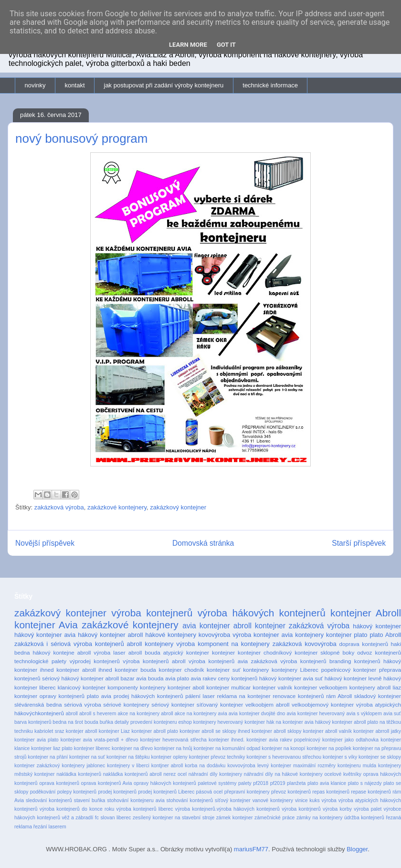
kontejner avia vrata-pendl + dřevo (99, 740)
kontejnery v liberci (128, 766)
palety (245, 783)
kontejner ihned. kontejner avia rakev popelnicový (264, 740)
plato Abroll (385, 635)
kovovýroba (214, 635)
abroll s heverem (98, 714)
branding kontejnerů (355, 661)
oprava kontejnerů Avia (107, 783)
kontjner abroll (167, 766)
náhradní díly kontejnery (215, 774)
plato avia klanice (327, 783)
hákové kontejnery (171, 635)
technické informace (270, 85)
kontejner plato (347, 635)
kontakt (75, 85)
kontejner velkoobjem (321, 687)
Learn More (188, 45)
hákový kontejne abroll (62, 652)
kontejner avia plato (37, 740)
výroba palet (368, 809)
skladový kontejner (378, 696)
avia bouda (150, 678)
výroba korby (337, 809)
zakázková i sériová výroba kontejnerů (69, 644)
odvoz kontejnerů (379, 652)
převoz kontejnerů (291, 792)
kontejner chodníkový (265, 652)
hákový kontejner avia (45, 635)
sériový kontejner (173, 704)
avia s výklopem (364, 714)
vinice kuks (307, 800)
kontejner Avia (46, 625)
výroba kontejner (256, 635)
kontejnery (256, 670)
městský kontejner (35, 774)
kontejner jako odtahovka (350, 740)
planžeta (296, 783)
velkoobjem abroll (267, 704)
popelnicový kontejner (349, 670)
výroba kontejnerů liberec (145, 809)
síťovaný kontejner (220, 704)
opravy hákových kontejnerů (165, 783)
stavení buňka (90, 800)
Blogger (357, 849)
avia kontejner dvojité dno (257, 714)
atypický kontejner (186, 652)
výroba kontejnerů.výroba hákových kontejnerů (227, 809)
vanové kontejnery (273, 800)
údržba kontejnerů (364, 818)
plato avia (99, 696)
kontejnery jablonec (83, 766)
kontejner (223, 652)
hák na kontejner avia (290, 722)
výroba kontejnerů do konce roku (77, 809)
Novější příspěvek (45, 543)
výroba (329, 800)
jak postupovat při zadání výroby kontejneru (164, 85)
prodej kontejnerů (117, 792)
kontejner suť (224, 670)
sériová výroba (82, 704)
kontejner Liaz (114, 731)
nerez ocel (175, 774)
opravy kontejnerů (62, 696)
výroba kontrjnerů (301, 809)
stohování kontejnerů (190, 800)
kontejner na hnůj (173, 748)
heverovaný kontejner (241, 722)
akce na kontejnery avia (201, 714)
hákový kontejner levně (353, 678)
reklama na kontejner (244, 696)
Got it (226, 45)
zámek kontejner (235, 818)
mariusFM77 (251, 849)
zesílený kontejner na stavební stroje (174, 818)
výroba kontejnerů (152, 613)
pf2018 (261, 783)
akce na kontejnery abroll (145, 714)
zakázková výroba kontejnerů (289, 661)
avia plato (177, 678)
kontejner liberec (92, 748)
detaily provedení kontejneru (146, 722)
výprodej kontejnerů (95, 661)
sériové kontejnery (126, 704)
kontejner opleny (169, 757)
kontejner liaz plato (52, 748)
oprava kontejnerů (59, 783)
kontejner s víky (340, 757)
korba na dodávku (205, 766)
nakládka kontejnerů (79, 774)
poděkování (43, 792)
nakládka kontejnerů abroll (132, 774)
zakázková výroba (59, 507)
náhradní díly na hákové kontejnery (283, 774)
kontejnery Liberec (295, 670)
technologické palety (40, 661)
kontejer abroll (82, 731)
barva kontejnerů (33, 722)
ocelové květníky (343, 774)
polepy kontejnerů (77, 792)
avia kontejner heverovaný (316, 714)
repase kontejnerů (371, 792)
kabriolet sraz (49, 731)
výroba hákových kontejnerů (262, 613)
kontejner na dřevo (132, 748)
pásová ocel (210, 792)
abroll (71, 714)
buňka (106, 722)
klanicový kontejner (82, 687)
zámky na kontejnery (320, 818)
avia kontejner (206, 626)
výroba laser (109, 652)
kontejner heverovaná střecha (173, 740)
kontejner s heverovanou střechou (284, 757)
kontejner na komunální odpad (227, 748)
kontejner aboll (186, 687)
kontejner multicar (228, 687)
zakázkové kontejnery (117, 507)
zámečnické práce (274, 818)
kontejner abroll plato (154, 731)
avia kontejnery (302, 635)
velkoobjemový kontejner (323, 704)
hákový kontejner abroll (110, 635)
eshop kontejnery (197, 722)
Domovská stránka (203, 543)
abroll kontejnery (150, 644)
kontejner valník (272, 687)
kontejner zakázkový (37, 766)
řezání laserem (50, 827)
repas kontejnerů (331, 792)
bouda (91, 722)
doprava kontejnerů (364, 644)
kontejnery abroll (370, 687)
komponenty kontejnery (137, 687)
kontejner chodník (182, 670)
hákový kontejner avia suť (291, 678)
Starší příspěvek (359, 543)
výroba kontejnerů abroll (154, 661)
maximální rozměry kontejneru (327, 766)
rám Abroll (339, 696)
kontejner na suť (87, 757)
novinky (35, 85)
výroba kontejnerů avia (218, 661)
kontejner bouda (136, 670)
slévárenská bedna (38, 704)
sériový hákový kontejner (73, 678)
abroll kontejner (259, 626)
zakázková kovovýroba (305, 644)
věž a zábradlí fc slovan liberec (96, 818)
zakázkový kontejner (178, 507)
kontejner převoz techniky (217, 757)
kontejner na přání (48, 757)
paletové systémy (217, 783)
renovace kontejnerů (298, 696)
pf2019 (278, 783)
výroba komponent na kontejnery (223, 644)
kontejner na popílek (329, 748)
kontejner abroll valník (327, 731)
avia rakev (204, 678)
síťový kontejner (233, 800)
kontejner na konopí (283, 748)
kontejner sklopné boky (324, 652)
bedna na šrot (68, 722)
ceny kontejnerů (238, 678)
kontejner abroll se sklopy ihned (215, 731)
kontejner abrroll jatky (377, 731)
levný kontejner (274, 766)
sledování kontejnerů (49, 800)
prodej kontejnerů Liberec (166, 792)
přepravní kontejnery (247, 792)
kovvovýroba (241, 766)
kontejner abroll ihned (84, 670)
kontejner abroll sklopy (276, 731)
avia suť (392, 714)
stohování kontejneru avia (136, 800)
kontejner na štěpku (128, 757)
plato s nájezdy (365, 783)
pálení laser (200, 696)
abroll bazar (120, 678)
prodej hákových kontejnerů (148, 696)
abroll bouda (144, 652)
